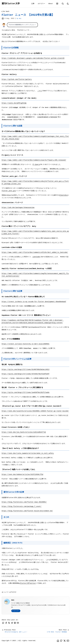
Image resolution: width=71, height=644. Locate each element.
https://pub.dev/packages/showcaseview (18, 208)
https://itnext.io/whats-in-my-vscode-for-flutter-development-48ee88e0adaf (34, 302)
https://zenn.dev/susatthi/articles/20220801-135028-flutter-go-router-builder (35, 411)
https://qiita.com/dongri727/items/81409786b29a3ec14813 (25, 370)
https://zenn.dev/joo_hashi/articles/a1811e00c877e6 (24, 432)
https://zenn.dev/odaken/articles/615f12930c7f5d (22, 474)
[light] (68, 4)
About (51, 4)
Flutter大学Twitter (28, 583)
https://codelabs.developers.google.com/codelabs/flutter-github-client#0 (33, 58)
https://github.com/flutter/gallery (17, 79)
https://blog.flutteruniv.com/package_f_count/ (22, 506)
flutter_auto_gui (9, 191)
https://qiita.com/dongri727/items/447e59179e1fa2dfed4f (25, 374)
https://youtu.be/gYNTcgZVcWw (14, 103)
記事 (33, 4)
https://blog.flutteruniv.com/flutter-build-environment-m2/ (27, 511)
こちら (40, 91)
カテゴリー (41, 4)
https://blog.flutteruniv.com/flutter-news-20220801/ (24, 502)
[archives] (57, 4)
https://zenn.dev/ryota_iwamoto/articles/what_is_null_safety (28, 453)
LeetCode (36, 257)
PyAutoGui (64, 195)
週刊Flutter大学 (11, 4)
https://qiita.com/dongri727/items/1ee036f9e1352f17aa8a (25, 393)
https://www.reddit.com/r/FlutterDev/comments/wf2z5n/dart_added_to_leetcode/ (35, 252)
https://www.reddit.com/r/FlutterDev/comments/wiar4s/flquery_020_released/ (34, 160)
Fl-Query (36, 165)
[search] (63, 4)
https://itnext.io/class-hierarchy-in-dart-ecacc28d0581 (25, 344)
